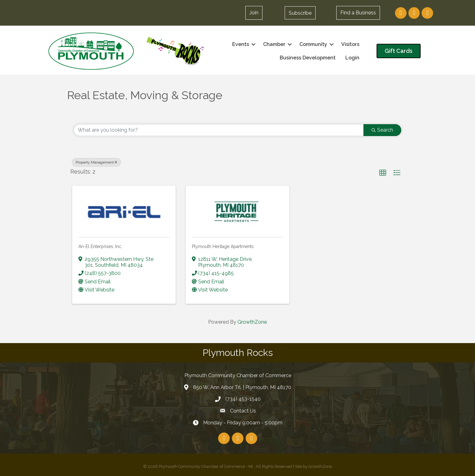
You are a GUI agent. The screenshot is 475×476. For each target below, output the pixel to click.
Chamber (274, 44)
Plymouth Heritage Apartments (223, 246)
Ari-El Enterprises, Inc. (100, 246)
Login (352, 58)
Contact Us (243, 411)
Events (241, 44)
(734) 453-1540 (243, 399)
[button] (300, 13)
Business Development (308, 58)
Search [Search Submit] (382, 130)
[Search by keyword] (219, 130)
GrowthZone (252, 322)
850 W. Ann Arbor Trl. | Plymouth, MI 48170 (242, 387)
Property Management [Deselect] (96, 162)
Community (313, 44)
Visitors (350, 44)
